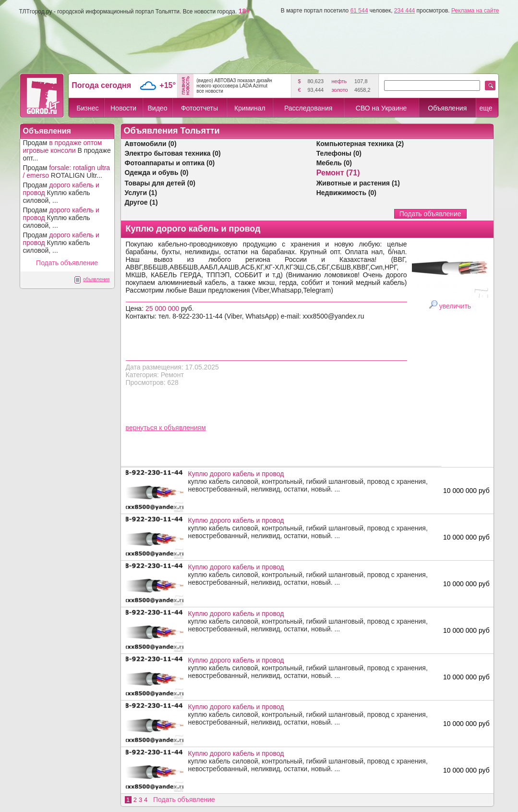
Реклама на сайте (475, 11)
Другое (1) (141, 202)
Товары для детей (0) (160, 183)
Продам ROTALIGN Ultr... (67, 172)
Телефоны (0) (339, 153)
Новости (123, 108)
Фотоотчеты (199, 108)
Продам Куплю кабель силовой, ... (61, 193)
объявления (96, 279)
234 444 (404, 11)
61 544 (359, 11)
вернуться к (145, 428)
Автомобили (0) (151, 144)
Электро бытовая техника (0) (173, 153)
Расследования (308, 108)
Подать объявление (67, 263)
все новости (210, 91)
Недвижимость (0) (346, 193)
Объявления (447, 108)
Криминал (250, 108)
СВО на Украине (381, 108)
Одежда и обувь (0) (157, 172)
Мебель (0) (334, 163)
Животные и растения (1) (358, 183)
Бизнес (88, 108)
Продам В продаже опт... (67, 150)
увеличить (455, 306)
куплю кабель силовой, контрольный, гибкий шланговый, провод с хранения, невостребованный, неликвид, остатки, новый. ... (313, 481)
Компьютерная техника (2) (360, 144)
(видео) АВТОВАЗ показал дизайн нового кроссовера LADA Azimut (234, 83)
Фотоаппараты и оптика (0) (170, 163)
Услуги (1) (141, 193)
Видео (158, 108)
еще (486, 108)
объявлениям (185, 428)
